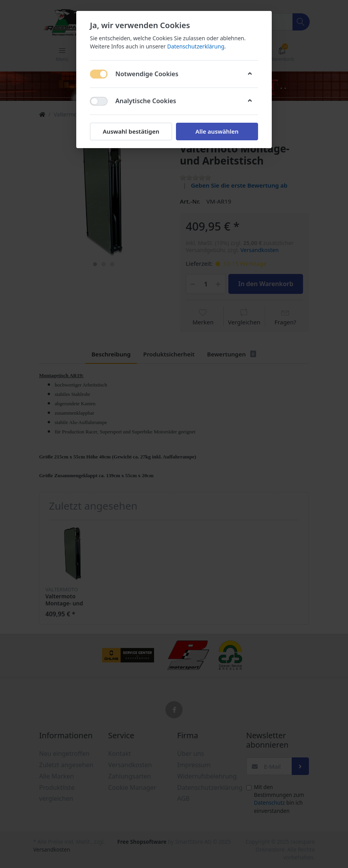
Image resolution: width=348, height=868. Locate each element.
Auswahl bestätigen (131, 131)
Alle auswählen (217, 131)
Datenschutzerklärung (196, 46)
